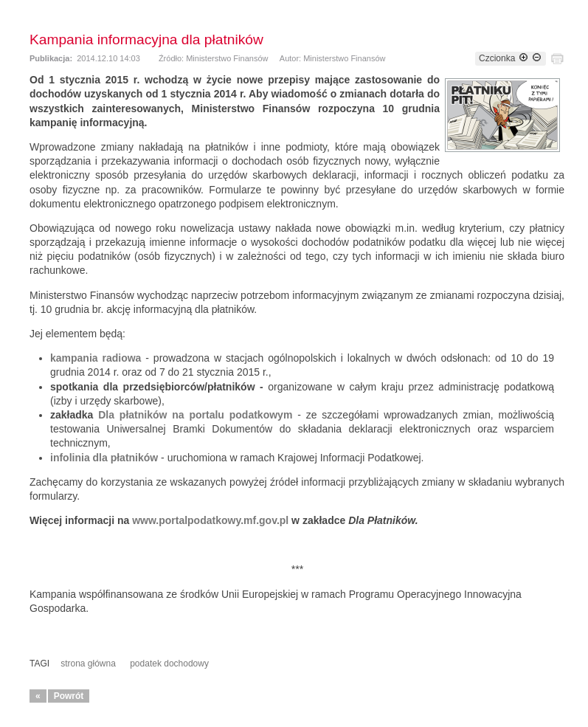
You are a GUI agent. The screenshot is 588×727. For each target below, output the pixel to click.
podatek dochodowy (169, 664)
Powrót (69, 696)
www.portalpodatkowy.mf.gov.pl (210, 520)
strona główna (88, 664)
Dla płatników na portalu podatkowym (195, 415)
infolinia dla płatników (104, 458)
